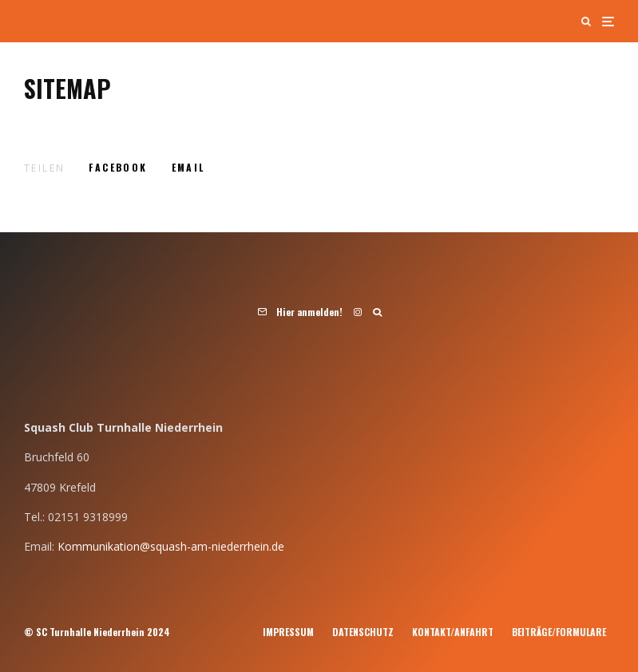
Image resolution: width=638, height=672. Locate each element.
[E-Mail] (188, 168)
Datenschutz (363, 632)
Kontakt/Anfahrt (453, 632)
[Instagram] (358, 312)
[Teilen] (118, 168)
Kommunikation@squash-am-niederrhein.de (171, 546)
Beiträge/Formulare (559, 632)
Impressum (288, 632)
